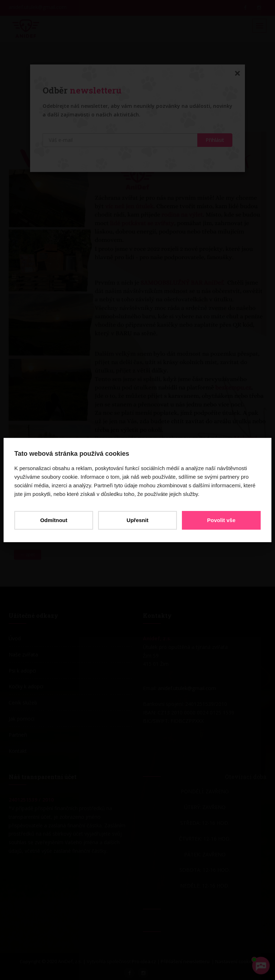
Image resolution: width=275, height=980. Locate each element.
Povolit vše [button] (221, 520)
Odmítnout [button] (54, 520)
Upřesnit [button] (138, 520)
